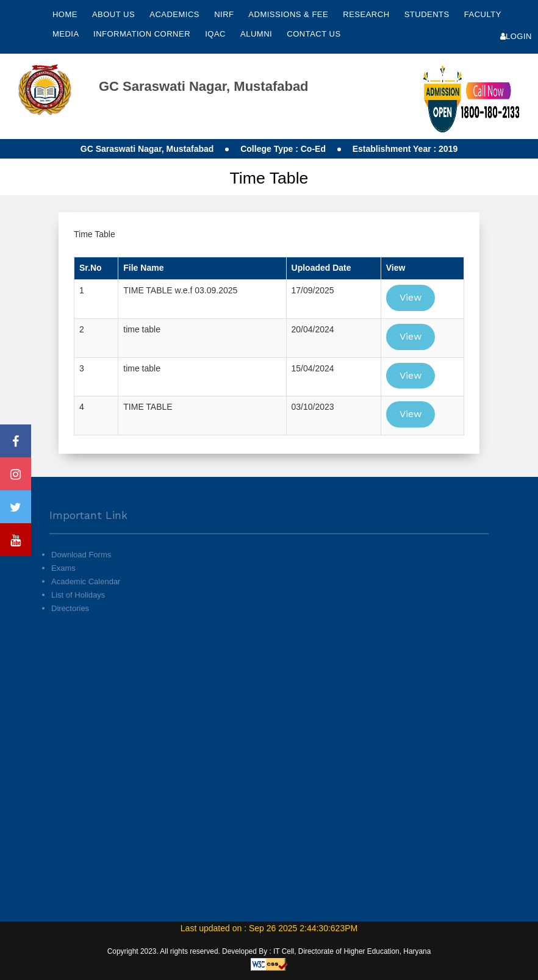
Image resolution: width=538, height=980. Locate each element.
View (411, 297)
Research (367, 14)
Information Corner (143, 34)
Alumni (257, 34)
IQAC (217, 34)
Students (428, 14)
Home (65, 14)
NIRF (224, 14)
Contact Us (314, 34)
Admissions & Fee (289, 14)
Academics (176, 14)
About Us (115, 14)
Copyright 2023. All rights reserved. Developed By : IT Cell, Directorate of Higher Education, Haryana (269, 951)
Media (67, 34)
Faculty (483, 14)
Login (516, 36)
